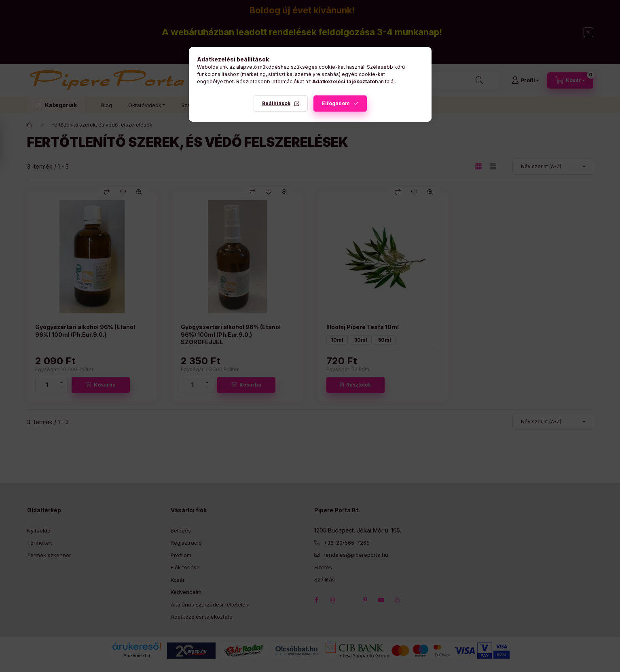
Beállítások (276, 103)
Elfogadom (336, 103)
